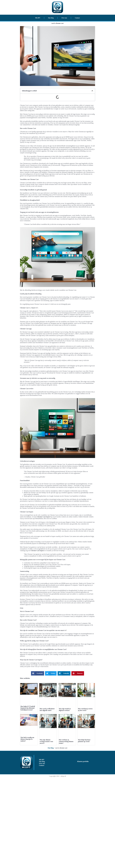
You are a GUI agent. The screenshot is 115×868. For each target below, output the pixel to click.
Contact (77, 18)
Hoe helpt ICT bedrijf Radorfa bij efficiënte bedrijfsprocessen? (28, 708)
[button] (92, 91)
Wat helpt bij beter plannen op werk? (84, 741)
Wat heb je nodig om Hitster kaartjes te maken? (27, 739)
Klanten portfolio (83, 761)
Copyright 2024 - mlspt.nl (57, 776)
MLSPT (38, 18)
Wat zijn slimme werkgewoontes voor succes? (46, 741)
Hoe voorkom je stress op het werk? (85, 710)
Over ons (64, 18)
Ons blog (51, 18)
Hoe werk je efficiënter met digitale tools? (47, 710)
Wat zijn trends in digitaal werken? (65, 710)
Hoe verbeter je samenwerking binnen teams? (66, 741)
